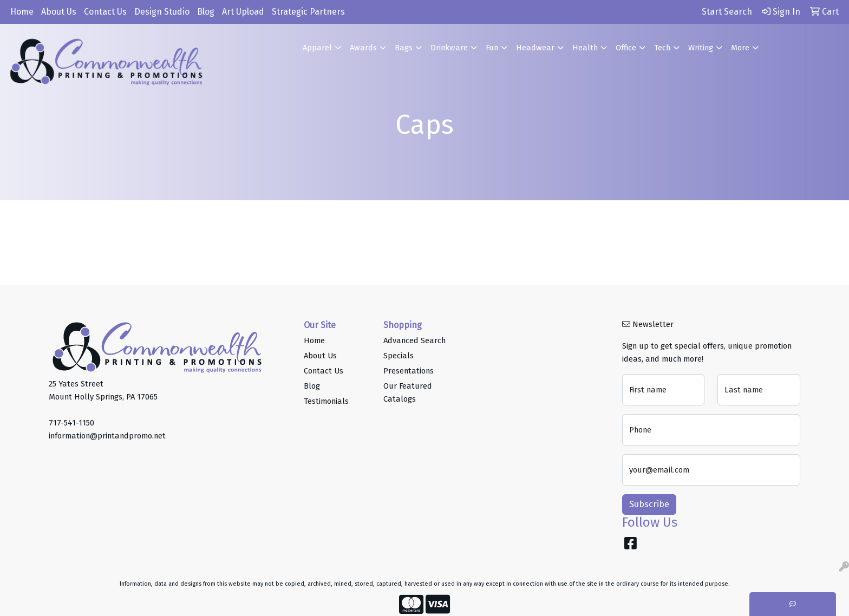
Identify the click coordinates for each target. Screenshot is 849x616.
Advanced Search (414, 340)
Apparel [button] (317, 48)
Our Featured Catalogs (408, 392)
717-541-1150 (71, 423)
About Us (59, 12)
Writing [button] (701, 48)
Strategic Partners (308, 12)
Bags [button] (404, 48)
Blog (206, 12)
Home (22, 12)
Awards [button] (363, 48)
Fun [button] (492, 48)
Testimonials (326, 401)
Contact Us (105, 12)
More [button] (740, 48)
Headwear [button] (535, 48)
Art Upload (243, 12)
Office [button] (626, 48)
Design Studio (162, 12)
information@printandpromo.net (107, 436)
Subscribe (649, 504)
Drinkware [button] (449, 48)
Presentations (409, 371)
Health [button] (585, 48)
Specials (399, 356)
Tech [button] (662, 48)
